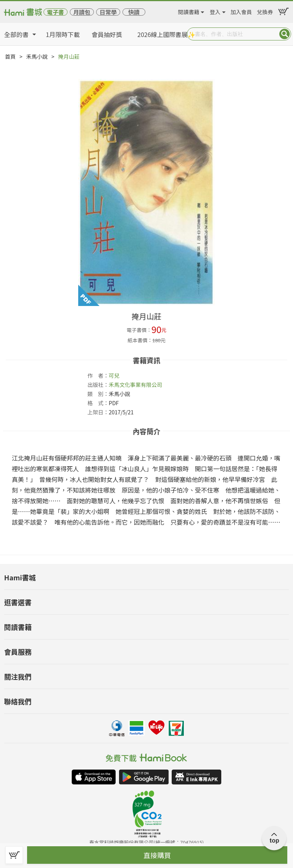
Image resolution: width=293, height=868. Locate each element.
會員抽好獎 (107, 34)
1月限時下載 (63, 34)
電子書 (56, 12)
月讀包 (82, 12)
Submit (285, 34)
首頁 (10, 56)
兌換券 (265, 11)
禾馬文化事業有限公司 (135, 385)
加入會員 (241, 11)
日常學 (108, 12)
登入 (215, 11)
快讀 (134, 12)
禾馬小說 (37, 56)
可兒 (114, 375)
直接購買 (157, 855)
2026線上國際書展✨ (166, 34)
